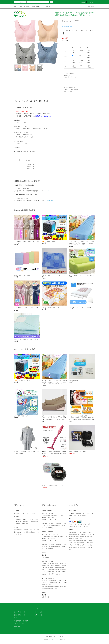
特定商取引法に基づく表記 (70, 77)
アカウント (81, 2)
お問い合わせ (90, 6)
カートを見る (38, 612)
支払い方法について (20, 612)
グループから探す (35, 6)
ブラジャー (77, 20)
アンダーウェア (70, 20)
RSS (16, 627)
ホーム (15, 6)
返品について (67, 75)
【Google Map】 (49, 191)
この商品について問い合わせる (70, 89)
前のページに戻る (67, 92)
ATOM (19, 627)
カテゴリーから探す (24, 6)
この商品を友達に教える (69, 87)
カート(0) (91, 2)
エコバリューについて (46, 6)
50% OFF (69, 22)
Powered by (54, 640)
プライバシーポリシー (20, 624)
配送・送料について (20, 615)
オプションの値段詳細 (69, 73)
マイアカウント (39, 609)
